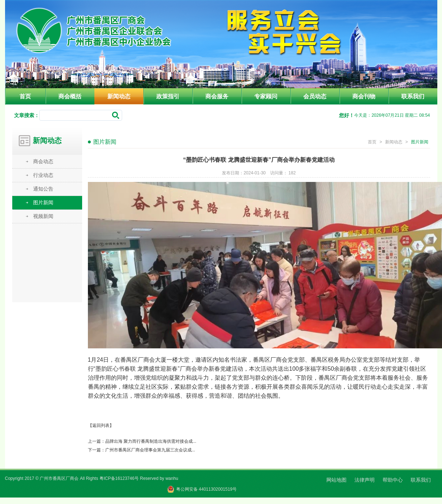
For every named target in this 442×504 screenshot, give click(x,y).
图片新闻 (43, 202)
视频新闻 (43, 216)
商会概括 (70, 96)
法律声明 (365, 480)
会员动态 (315, 96)
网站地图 (336, 480)
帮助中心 (393, 480)
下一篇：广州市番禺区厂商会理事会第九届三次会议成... (142, 450)
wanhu (172, 478)
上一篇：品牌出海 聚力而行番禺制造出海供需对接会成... (142, 441)
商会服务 (217, 96)
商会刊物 (364, 96)
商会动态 (43, 161)
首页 (25, 96)
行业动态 (43, 175)
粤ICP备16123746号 (119, 478)
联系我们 (413, 96)
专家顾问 (266, 96)
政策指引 (168, 96)
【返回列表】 (101, 425)
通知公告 (43, 189)
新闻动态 (119, 96)
